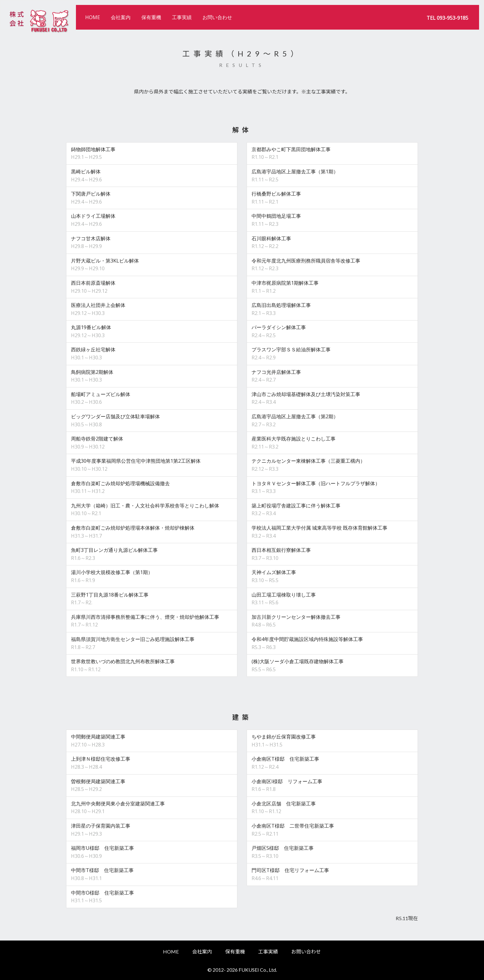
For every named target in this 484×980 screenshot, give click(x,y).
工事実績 (182, 17)
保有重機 (151, 17)
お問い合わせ (217, 17)
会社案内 (121, 17)
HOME (93, 17)
